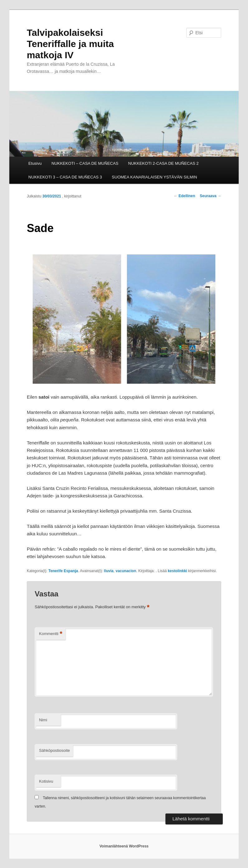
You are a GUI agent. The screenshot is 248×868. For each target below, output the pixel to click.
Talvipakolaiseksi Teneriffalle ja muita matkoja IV (70, 44)
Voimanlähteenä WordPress (124, 846)
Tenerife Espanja (63, 571)
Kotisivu (46, 781)
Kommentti (51, 634)
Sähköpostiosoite (54, 750)
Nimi (43, 720)
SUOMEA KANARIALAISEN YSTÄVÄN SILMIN (155, 177)
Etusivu (35, 163)
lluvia (109, 571)
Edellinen (185, 196)
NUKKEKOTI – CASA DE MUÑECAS (85, 163)
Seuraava (210, 196)
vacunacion (126, 571)
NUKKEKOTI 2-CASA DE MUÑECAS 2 (163, 163)
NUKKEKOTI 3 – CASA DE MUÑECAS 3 (65, 177)
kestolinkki (177, 571)
